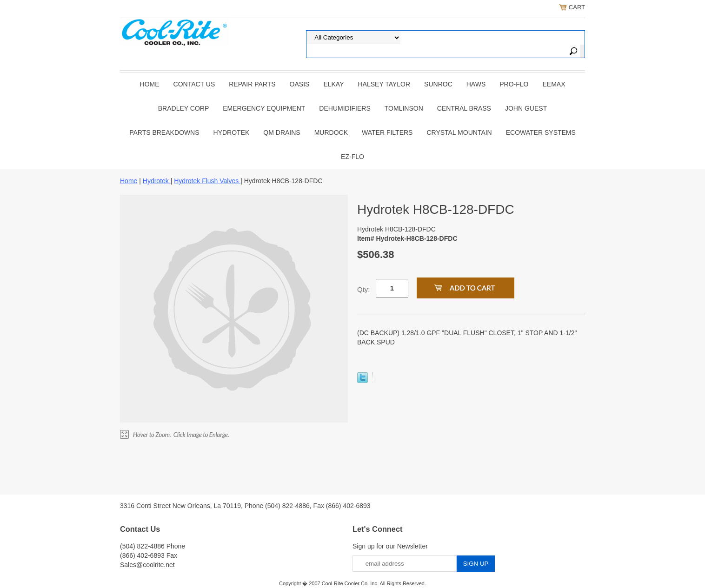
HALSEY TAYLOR (384, 84)
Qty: (364, 289)
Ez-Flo (352, 157)
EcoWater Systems (541, 132)
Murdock (331, 132)
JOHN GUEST (526, 108)
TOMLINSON (404, 108)
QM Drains (282, 132)
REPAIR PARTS (252, 84)
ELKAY (333, 84)
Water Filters (387, 132)
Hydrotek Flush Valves (207, 181)
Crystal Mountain (459, 132)
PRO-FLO (514, 84)
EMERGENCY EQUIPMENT (264, 108)
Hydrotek (232, 132)
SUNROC (438, 84)
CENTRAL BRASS (464, 108)
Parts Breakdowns (164, 132)
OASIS (300, 84)
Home (150, 84)
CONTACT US (194, 84)
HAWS (476, 84)
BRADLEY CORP (183, 108)
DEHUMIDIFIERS (345, 108)
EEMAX (554, 84)
